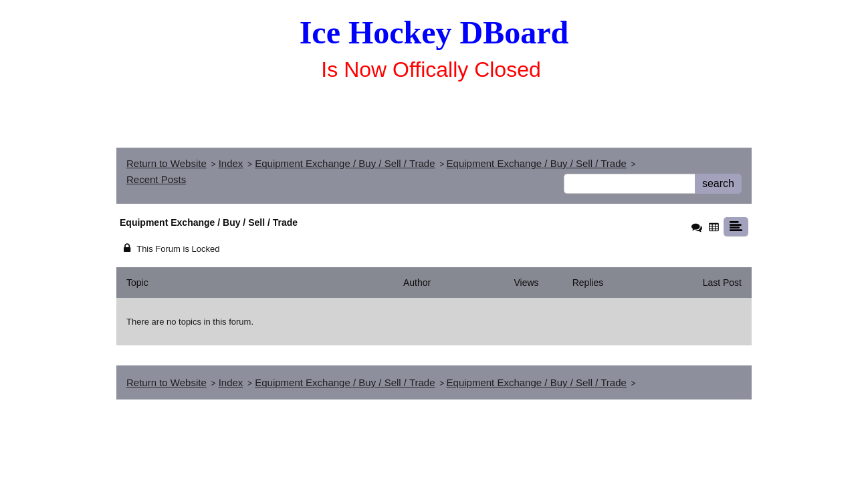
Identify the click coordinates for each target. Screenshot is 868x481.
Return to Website (167, 163)
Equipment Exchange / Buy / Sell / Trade (345, 163)
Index (231, 163)
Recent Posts (156, 179)
